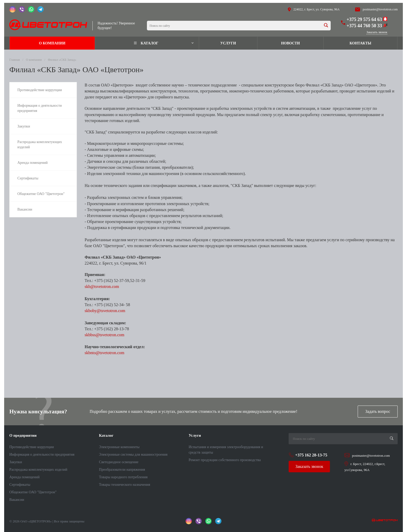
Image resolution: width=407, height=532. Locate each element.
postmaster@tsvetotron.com (380, 9)
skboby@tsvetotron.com (105, 311)
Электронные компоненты (119, 447)
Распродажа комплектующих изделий (38, 470)
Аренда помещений (24, 477)
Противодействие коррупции (32, 447)
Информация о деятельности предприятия (42, 454)
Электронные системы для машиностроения (133, 454)
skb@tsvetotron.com (102, 287)
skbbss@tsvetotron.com (104, 335)
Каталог (106, 435)
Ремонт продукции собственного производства (225, 460)
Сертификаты (20, 485)
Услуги (195, 435)
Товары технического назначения (124, 485)
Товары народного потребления (123, 477)
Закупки (16, 462)
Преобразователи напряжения (122, 470)
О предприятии (23, 435)
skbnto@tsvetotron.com (104, 353)
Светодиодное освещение (119, 462)
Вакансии (17, 500)
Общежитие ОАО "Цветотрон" (33, 492)
